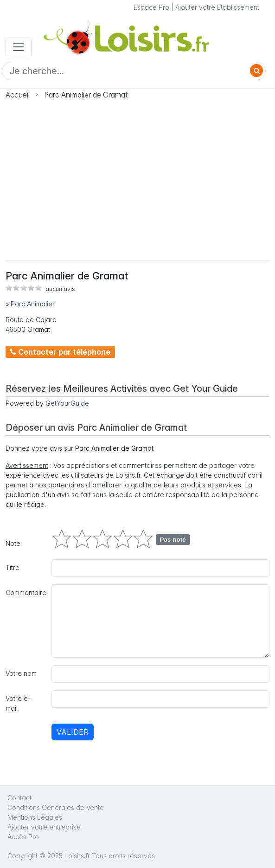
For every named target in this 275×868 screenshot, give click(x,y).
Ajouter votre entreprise (45, 827)
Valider (73, 732)
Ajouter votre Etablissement (217, 7)
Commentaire (26, 593)
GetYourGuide (67, 403)
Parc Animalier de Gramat (86, 95)
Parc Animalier (33, 304)
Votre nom (21, 673)
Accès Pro (23, 837)
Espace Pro (151, 7)
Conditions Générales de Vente (56, 807)
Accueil (18, 95)
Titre (13, 567)
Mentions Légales (35, 817)
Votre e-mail (18, 703)
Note (13, 543)
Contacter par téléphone (60, 352)
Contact (19, 798)
